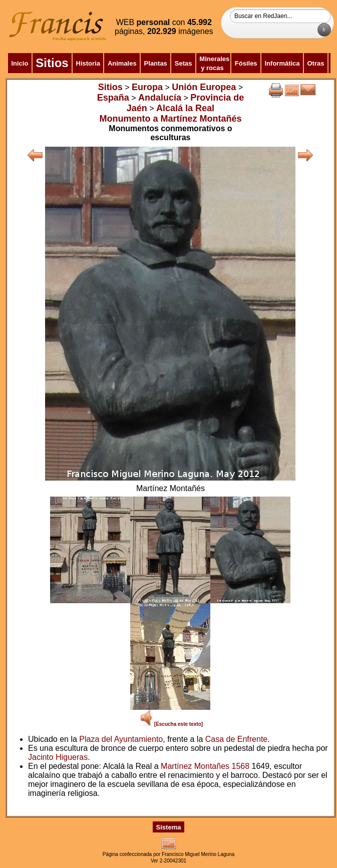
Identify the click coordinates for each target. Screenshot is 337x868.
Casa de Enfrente (237, 739)
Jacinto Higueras (58, 757)
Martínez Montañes (195, 766)
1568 (240, 766)
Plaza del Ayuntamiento (121, 739)
